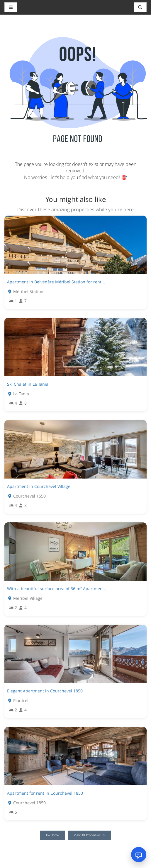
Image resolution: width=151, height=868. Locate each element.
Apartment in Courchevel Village (39, 486)
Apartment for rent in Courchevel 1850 (45, 793)
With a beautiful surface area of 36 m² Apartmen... (57, 589)
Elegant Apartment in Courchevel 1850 (45, 691)
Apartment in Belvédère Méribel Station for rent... (56, 282)
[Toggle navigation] (140, 7)
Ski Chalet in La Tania (28, 384)
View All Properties (90, 835)
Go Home (52, 835)
